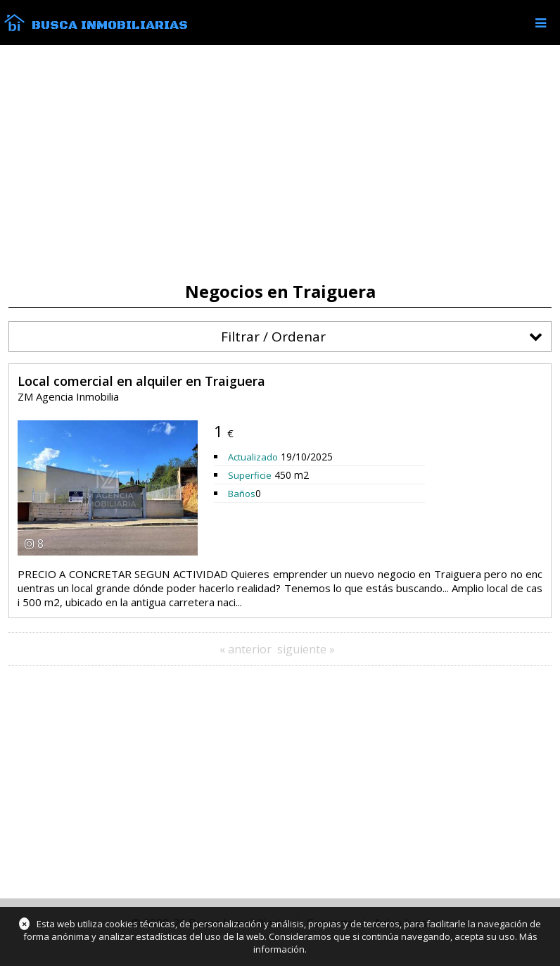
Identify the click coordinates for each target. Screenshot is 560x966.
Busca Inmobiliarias (110, 25)
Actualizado (253, 457)
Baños (242, 494)
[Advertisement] (280, 163)
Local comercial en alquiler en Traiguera (141, 381)
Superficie (250, 475)
